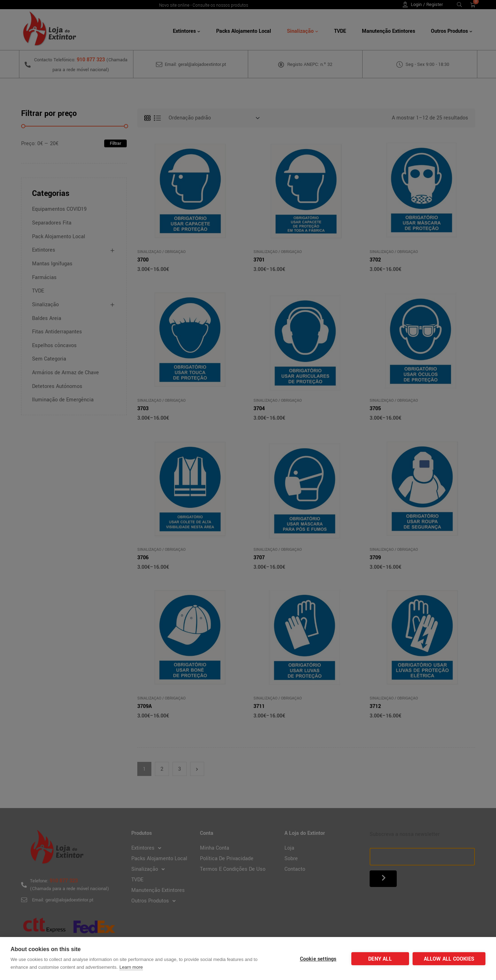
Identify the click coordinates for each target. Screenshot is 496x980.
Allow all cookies (449, 959)
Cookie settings (318, 959)
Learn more (131, 967)
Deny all (380, 959)
